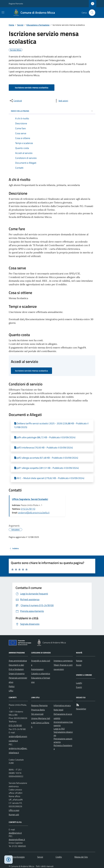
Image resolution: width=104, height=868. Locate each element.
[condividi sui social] (16, 101)
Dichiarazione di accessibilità (63, 716)
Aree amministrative (18, 661)
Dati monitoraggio (17, 857)
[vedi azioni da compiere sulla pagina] (61, 101)
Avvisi (79, 665)
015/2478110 (28, 509)
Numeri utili (14, 815)
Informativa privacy (62, 705)
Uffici (11, 691)
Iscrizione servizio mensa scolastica (32, 88)
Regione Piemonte (16, 4)
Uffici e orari (14, 810)
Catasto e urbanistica (41, 673)
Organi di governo (17, 673)
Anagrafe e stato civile (41, 663)
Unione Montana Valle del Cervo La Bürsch (41, 723)
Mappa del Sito (81, 857)
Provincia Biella (38, 710)
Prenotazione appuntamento (63, 740)
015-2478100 (15, 725)
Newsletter (81, 709)
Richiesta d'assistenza (63, 747)
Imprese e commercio (63, 661)
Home (11, 25)
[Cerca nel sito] (91, 13)
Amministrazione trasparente (63, 724)
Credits (59, 857)
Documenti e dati (16, 665)
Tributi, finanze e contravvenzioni (63, 667)
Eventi (79, 687)
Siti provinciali (37, 714)
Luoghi (79, 683)
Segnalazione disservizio (63, 734)
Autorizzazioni (37, 669)
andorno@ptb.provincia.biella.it (34, 513)
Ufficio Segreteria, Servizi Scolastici (30, 499)
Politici (12, 686)
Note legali (58, 710)
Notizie (79, 661)
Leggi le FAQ (59, 729)
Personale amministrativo (18, 680)
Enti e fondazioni (16, 669)
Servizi (20, 25)
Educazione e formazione (38, 25)
